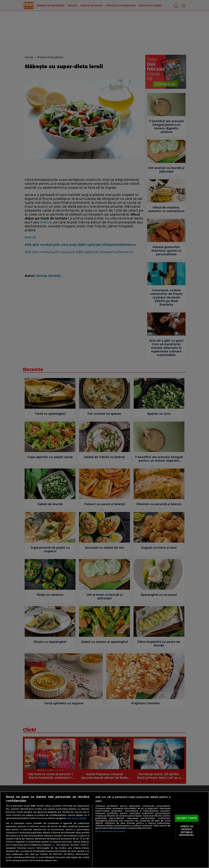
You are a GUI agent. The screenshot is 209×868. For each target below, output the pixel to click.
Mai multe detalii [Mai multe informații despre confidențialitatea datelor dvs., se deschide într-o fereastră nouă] (77, 818)
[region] (104, 830)
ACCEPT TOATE (187, 818)
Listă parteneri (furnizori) (110, 831)
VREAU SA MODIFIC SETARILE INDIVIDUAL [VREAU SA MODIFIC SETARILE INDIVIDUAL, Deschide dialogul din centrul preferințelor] (187, 831)
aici (53, 845)
